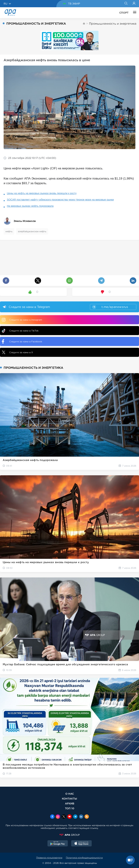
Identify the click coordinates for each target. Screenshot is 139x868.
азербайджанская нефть (32, 231)
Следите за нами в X (17, 352)
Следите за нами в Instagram (22, 320)
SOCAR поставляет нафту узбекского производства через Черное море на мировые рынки (60, 200)
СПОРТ (124, 13)
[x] (64, 817)
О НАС (70, 794)
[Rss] (87, 817)
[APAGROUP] (69, 835)
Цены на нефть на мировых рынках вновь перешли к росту (42, 193)
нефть (9, 231)
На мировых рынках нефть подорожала (30, 206)
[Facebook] (52, 817)
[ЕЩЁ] (134, 13)
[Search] (126, 4)
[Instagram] (58, 817)
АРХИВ (70, 803)
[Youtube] (69, 817)
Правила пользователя (49, 858)
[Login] (134, 4)
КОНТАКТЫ (69, 799)
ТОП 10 (70, 808)
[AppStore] (81, 844)
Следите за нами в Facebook (22, 341)
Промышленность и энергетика (113, 24)
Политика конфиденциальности (84, 858)
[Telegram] (75, 817)
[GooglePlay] (58, 844)
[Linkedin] (81, 817)
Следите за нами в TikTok (20, 331)
